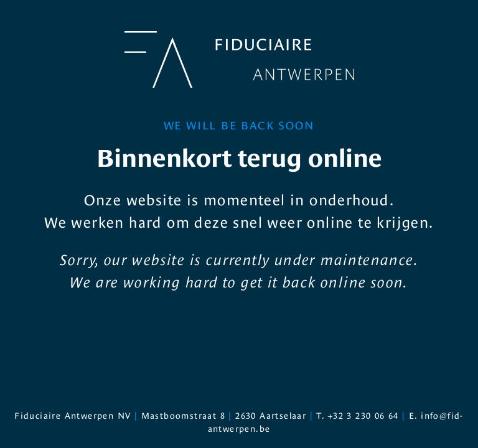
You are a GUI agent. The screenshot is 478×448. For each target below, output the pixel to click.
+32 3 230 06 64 (363, 416)
